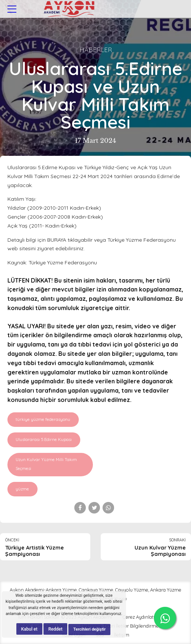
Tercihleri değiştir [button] (89, 629)
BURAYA (57, 240)
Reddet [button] (55, 629)
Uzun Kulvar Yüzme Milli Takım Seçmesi (46, 464)
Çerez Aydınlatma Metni (148, 617)
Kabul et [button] (29, 629)
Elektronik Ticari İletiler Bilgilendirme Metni (126, 626)
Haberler (96, 50)
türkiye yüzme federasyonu (43, 419)
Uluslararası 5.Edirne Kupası (44, 439)
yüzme (22, 489)
